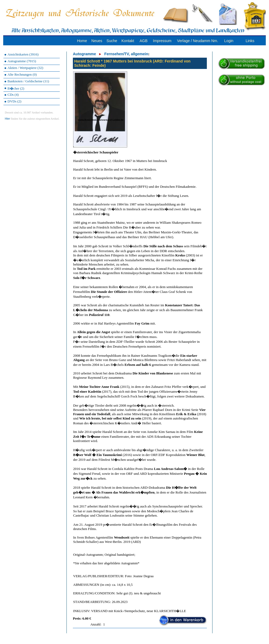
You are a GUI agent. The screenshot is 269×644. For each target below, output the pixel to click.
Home (82, 41)
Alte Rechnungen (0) (22, 74)
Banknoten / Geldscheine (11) (28, 81)
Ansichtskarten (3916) (23, 54)
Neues (97, 41)
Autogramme (84, 54)
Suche (112, 41)
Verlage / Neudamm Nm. (198, 41)
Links (250, 41)
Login (229, 41)
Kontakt (128, 41)
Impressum (162, 41)
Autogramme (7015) (22, 61)
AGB (144, 41)
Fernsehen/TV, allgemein (126, 54)
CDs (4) (13, 95)
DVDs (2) (14, 101)
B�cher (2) (16, 88)
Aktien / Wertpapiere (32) (25, 68)
